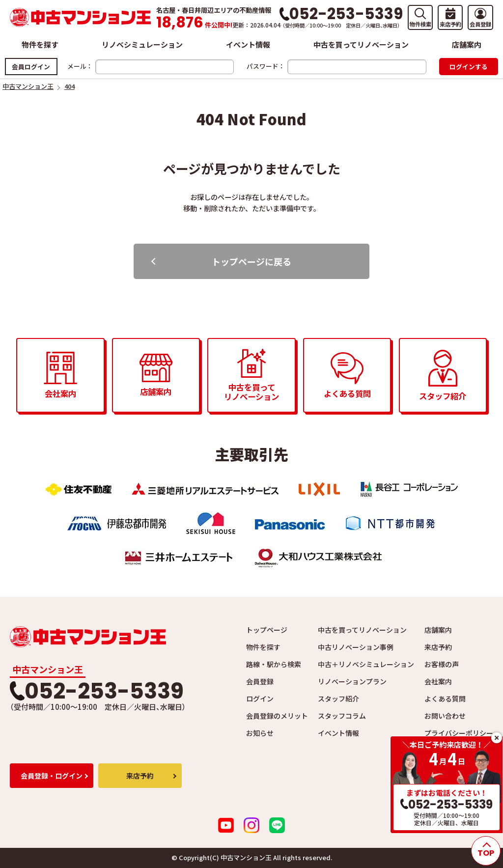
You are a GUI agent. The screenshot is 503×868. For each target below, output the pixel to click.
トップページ (267, 630)
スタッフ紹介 (338, 699)
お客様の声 (442, 664)
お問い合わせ (445, 716)
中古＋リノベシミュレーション (366, 664)
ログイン (260, 699)
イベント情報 (248, 44)
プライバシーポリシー (459, 733)
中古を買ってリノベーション (361, 44)
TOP (486, 853)
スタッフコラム (342, 716)
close (497, 738)
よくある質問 (445, 699)
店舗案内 (467, 44)
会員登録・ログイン (52, 776)
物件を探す (40, 44)
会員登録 (260, 681)
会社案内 (438, 681)
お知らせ (260, 733)
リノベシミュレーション (142, 44)
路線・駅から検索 (274, 664)
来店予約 (438, 647)
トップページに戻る (251, 261)
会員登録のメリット (277, 716)
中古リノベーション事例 (356, 647)
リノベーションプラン (352, 681)
